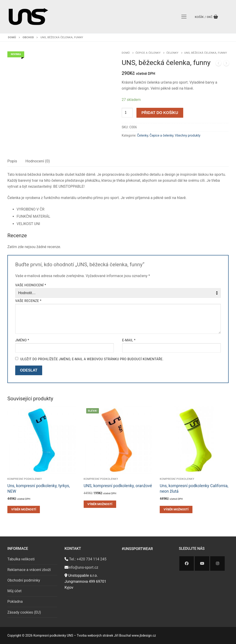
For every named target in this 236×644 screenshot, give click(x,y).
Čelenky (173, 53)
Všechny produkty (188, 135)
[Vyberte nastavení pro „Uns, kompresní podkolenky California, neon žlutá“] (176, 509)
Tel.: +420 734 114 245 (87, 559)
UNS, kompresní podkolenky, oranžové (118, 486)
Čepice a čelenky (148, 53)
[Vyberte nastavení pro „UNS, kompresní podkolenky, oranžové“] (100, 504)
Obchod (28, 37)
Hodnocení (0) (38, 161)
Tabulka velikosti (21, 559)
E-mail (129, 340)
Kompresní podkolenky (25, 479)
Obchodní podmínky (24, 580)
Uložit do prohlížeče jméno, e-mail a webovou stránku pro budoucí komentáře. (92, 359)
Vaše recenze (28, 301)
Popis (12, 161)
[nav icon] (184, 17)
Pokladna (15, 602)
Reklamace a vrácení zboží (29, 570)
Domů (12, 37)
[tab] (12, 161)
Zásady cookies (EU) (24, 612)
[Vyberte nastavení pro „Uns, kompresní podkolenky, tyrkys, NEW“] (24, 509)
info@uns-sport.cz (83, 567)
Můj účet (15, 591)
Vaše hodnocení (31, 285)
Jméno (22, 340)
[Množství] (127, 113)
